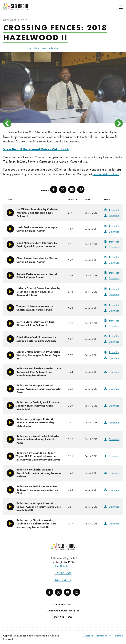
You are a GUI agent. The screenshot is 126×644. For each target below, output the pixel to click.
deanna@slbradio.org (107, 174)
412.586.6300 (63, 573)
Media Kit (88, 636)
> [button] (119, 123)
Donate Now (63, 617)
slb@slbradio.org (63, 580)
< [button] (7, 123)
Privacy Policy (104, 636)
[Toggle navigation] (117, 7)
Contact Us (63, 604)
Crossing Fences (50, 48)
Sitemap (119, 636)
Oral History (33, 48)
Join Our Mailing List (63, 611)
